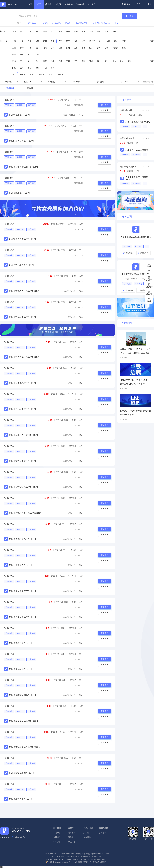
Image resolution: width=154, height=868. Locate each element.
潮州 (37, 61)
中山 (45, 68)
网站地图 (72, 833)
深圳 (37, 32)
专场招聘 (68, 4)
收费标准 (102, 833)
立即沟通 (105, 110)
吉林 (53, 48)
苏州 (68, 32)
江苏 (45, 41)
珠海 (53, 68)
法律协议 (56, 837)
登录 (139, 4)
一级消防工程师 (81, 23)
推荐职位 (10, 88)
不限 (14, 61)
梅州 (99, 61)
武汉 (53, 32)
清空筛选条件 (149, 82)
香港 (22, 54)
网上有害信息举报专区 (98, 862)
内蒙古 (115, 48)
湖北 (101, 41)
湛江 (30, 68)
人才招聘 (87, 833)
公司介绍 (56, 833)
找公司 (58, 4)
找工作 (39, 4)
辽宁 (83, 41)
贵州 (37, 48)
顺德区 (42, 74)
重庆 (114, 32)
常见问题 (72, 842)
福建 (76, 41)
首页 (30, 4)
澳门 (30, 54)
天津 (99, 32)
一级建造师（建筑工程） (101, 23)
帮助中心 (72, 828)
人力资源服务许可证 (80, 862)
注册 (150, 4)
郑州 (45, 32)
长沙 (60, 32)
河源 (60, 61)
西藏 (124, 48)
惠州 (68, 61)
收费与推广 (104, 828)
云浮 (22, 68)
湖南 (108, 41)
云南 (14, 48)
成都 (91, 32)
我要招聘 (126, 4)
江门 (76, 61)
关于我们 (57, 828)
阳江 (14, 68)
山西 (83, 48)
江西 (60, 48)
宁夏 (107, 48)
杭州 (107, 32)
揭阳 (83, 61)
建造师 (46, 23)
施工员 (68, 23)
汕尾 (122, 61)
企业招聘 (87, 837)
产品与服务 (89, 828)
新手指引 (72, 837)
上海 (83, 32)
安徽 (53, 41)
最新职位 (31, 88)
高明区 (61, 74)
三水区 (51, 74)
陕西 (76, 48)
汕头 (114, 61)
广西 (30, 48)
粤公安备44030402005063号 (58, 862)
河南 (124, 41)
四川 (68, 48)
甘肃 (22, 48)
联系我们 (56, 842)
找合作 (48, 4)
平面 (116, 23)
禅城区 (23, 74)
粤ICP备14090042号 (102, 854)
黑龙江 (92, 41)
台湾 (37, 54)
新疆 (14, 54)
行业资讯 (80, 4)
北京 (14, 32)
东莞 (45, 61)
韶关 (130, 61)
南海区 (32, 74)
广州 (30, 32)
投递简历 (105, 105)
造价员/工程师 (34, 23)
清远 (107, 61)
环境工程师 (57, 23)
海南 (45, 48)
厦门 (22, 32)
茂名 (91, 61)
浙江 (68, 41)
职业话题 (92, 4)
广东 (60, 41)
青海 (99, 48)
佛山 (53, 61)
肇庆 (37, 68)
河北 (116, 41)
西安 (76, 32)
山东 (91, 48)
